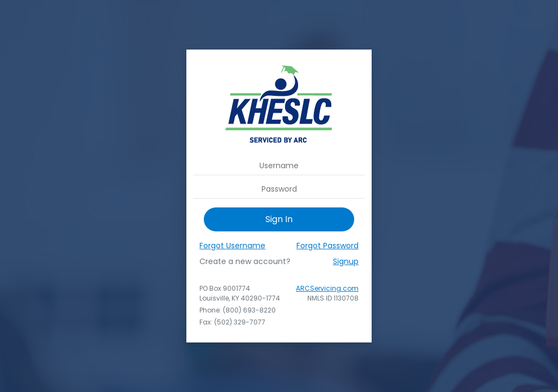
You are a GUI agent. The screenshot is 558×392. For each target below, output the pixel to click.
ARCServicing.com (327, 288)
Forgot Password (327, 246)
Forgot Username (232, 246)
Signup (346, 261)
